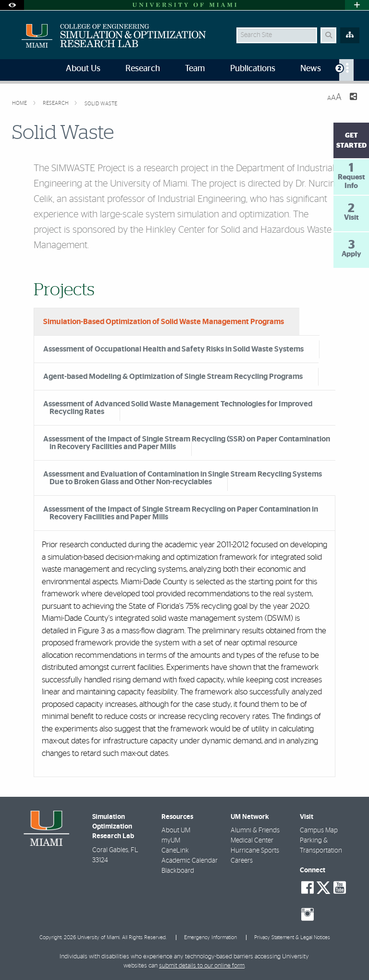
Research (56, 103)
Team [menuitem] (195, 69)
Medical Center (252, 841)
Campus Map (319, 830)
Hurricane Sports (255, 851)
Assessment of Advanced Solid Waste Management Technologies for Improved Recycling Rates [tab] (178, 408)
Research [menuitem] (143, 69)
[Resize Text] (334, 97)
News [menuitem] (311, 69)
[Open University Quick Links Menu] (357, 5)
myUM (171, 841)
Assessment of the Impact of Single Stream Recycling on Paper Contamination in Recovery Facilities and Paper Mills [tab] (181, 513)
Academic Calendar (190, 861)
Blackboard (178, 871)
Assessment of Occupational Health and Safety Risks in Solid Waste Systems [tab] (173, 349)
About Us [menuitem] (83, 69)
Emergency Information (210, 937)
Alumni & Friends (255, 830)
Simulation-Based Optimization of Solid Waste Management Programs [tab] (164, 322)
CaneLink (175, 851)
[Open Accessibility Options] (12, 5)
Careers (242, 861)
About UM (176, 830)
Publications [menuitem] (253, 69)
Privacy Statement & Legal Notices (292, 937)
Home (20, 103)
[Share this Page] (353, 98)
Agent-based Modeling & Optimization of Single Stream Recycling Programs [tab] (173, 377)
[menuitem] (346, 70)
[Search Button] (328, 35)
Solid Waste (101, 104)
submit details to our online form (202, 966)
